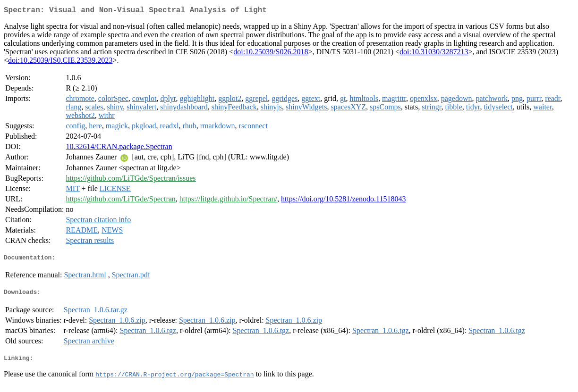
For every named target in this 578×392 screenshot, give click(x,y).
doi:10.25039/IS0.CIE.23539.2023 (60, 62)
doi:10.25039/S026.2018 (271, 54)
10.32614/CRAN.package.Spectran (119, 148)
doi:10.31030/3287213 (434, 54)
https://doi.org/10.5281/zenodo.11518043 (343, 201)
